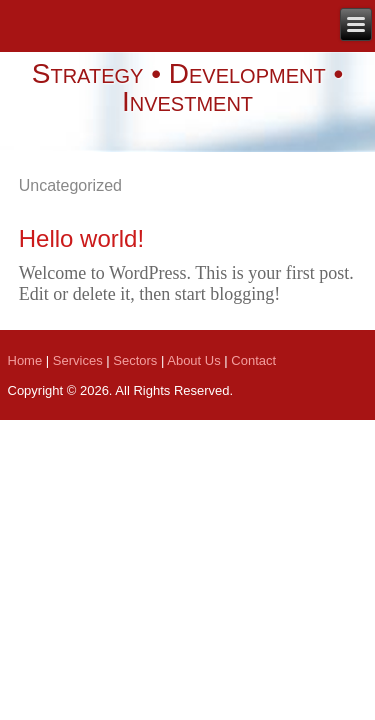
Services (78, 360)
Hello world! (81, 238)
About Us (193, 360)
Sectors (135, 360)
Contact (253, 360)
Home (25, 360)
